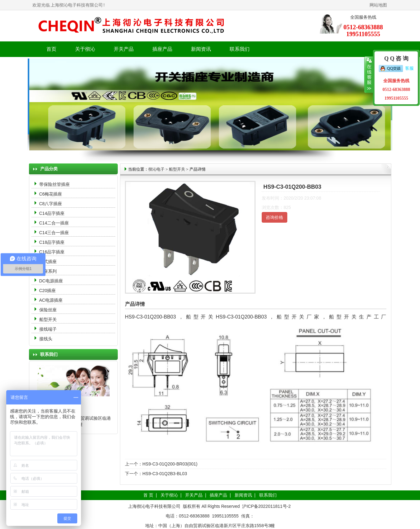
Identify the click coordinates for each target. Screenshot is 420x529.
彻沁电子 (156, 169)
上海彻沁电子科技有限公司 (77, 5)
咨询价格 (274, 217)
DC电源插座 (52, 281)
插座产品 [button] (162, 49)
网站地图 (378, 5)
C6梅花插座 (51, 194)
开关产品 (194, 495)
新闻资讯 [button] (201, 49)
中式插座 (48, 262)
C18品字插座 (52, 242)
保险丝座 (48, 310)
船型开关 (48, 319)
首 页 (148, 495)
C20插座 (48, 290)
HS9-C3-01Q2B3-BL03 (165, 474)
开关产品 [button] (124, 49)
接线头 (46, 339)
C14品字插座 (52, 213)
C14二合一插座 (54, 223)
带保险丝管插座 (55, 184)
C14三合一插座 (54, 233)
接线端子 (48, 329)
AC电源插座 (52, 300)
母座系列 (48, 271)
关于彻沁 (85, 49)
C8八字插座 (51, 204)
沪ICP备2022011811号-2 (266, 506)
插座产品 (218, 495)
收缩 (369, 75)
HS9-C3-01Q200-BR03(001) (170, 464)
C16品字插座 (52, 252)
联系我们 (240, 49)
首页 (51, 49)
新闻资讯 (243, 495)
